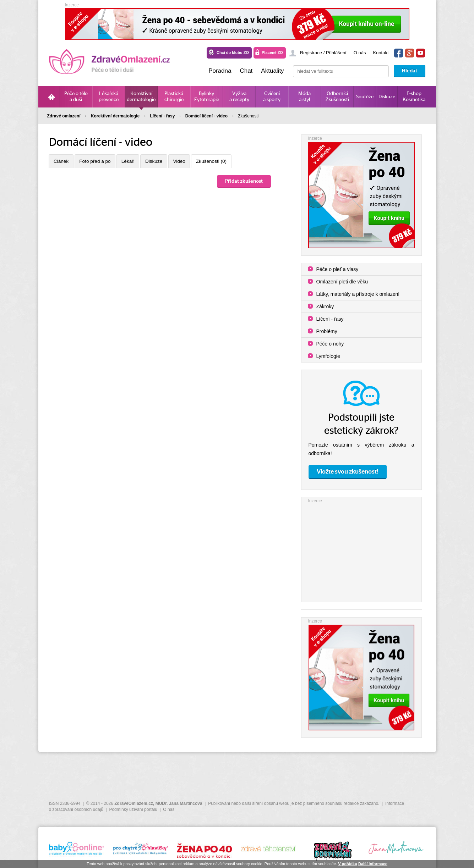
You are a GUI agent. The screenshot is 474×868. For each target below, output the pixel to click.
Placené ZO (272, 52)
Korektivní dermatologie (141, 97)
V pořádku (348, 864)
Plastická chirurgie (174, 97)
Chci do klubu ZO (233, 52)
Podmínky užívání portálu (133, 809)
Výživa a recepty (239, 97)
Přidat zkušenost (244, 182)
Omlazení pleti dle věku (342, 282)
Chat (246, 71)
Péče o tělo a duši (76, 97)
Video (191, 162)
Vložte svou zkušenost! (348, 472)
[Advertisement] (361, 549)
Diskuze (387, 97)
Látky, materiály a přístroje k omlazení (358, 294)
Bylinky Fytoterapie (207, 97)
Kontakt (381, 53)
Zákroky (325, 306)
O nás (360, 53)
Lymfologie (328, 356)
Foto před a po (99, 162)
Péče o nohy (330, 344)
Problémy (327, 331)
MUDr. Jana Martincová (179, 803)
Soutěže (365, 97)
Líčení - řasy (330, 319)
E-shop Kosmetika (414, 97)
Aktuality (272, 71)
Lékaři (135, 162)
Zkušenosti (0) (226, 162)
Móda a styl (304, 97)
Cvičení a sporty (272, 97)
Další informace (373, 864)
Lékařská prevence (109, 97)
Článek (62, 162)
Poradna (220, 71)
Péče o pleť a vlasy (337, 269)
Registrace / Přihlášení (323, 53)
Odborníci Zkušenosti (337, 97)
